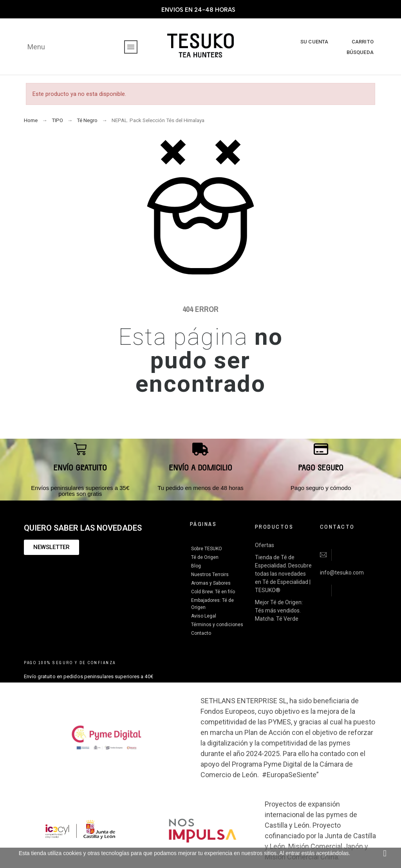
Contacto (201, 633)
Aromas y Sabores (211, 583)
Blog (196, 566)
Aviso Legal (204, 616)
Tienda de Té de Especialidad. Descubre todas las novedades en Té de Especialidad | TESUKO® (283, 574)
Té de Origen (205, 557)
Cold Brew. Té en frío (213, 592)
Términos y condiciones (217, 625)
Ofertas (265, 545)
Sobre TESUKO (207, 549)
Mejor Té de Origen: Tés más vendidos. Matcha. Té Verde (279, 610)
